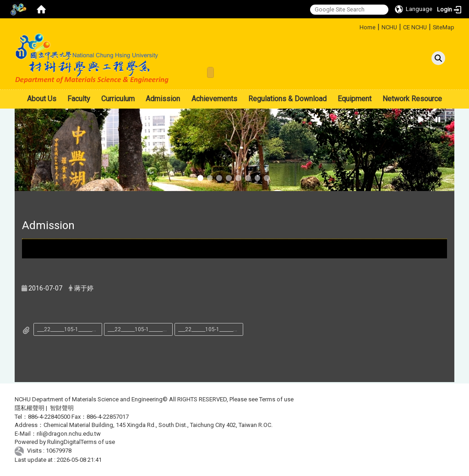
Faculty (79, 99)
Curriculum (118, 99)
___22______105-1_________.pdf (140, 329)
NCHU (389, 27)
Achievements (214, 99)
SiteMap (444, 27)
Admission (163, 99)
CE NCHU (415, 27)
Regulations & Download (287, 99)
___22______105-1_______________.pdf (211, 329)
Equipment (354, 99)
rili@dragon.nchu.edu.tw (69, 434)
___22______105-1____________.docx (70, 329)
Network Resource (412, 99)
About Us (42, 99)
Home (368, 27)
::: (356, 26)
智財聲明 (62, 408)
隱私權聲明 (30, 408)
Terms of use (276, 399)
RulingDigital (64, 442)
